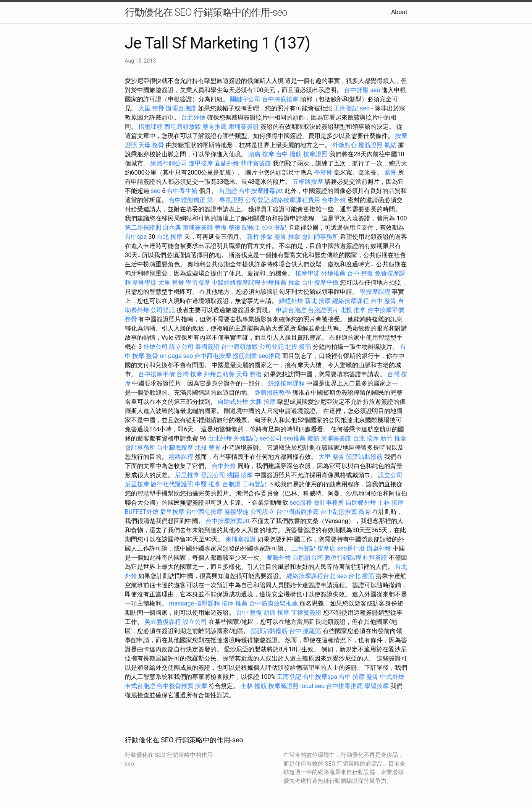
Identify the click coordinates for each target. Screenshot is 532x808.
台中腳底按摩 (280, 99)
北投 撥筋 (298, 347)
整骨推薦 (215, 127)
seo (375, 90)
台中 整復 (360, 273)
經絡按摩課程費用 (296, 200)
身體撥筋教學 (273, 393)
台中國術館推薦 (298, 512)
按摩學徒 (307, 273)
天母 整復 (249, 374)
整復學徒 (236, 512)
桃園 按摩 (240, 475)
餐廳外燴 (279, 558)
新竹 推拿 (260, 237)
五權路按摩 (308, 182)
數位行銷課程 (343, 558)
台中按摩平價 (320, 283)
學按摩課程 (375, 292)
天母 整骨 (151, 145)
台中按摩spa (320, 677)
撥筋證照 (370, 145)
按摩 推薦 (234, 603)
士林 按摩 (391, 503)
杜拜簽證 (375, 558)
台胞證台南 (308, 558)
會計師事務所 (320, 237)
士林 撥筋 (254, 686)
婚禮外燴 (291, 301)
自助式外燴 (233, 402)
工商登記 (346, 108)
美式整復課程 (163, 622)
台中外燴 (334, 200)
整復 (221, 228)
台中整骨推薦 (175, 686)
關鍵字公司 (245, 99)
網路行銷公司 (169, 163)
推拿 (294, 283)
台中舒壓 (356, 90)
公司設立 (262, 512)
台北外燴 (193, 117)
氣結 (390, 145)
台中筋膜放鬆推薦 (273, 603)
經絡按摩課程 (351, 301)
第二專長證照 (225, 200)
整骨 (131, 319)
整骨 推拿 (287, 237)
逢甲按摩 (201, 163)
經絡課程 (181, 457)
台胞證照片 (323, 310)
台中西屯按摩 (213, 356)
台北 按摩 (170, 237)
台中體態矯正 (187, 200)
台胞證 (228, 191)
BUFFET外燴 (142, 512)
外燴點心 (344, 145)
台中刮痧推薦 (339, 512)
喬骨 (390, 172)
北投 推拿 (353, 310)
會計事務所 (140, 448)
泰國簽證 (207, 347)
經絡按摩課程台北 (311, 576)
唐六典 (172, 228)
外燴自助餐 (219, 374)
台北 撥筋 (361, 576)
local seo (312, 686)
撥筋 (313, 438)
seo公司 (271, 438)
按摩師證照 (283, 686)
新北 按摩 (318, 301)
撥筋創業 (245, 356)
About (399, 12)
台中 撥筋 (289, 154)
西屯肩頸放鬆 (183, 127)
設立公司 (181, 347)
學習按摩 (198, 283)
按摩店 (326, 548)
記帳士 (251, 228)
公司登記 (257, 200)
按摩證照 (315, 154)
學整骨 (323, 172)
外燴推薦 (333, 273)
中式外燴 (392, 677)
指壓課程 (150, 127)
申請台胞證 (291, 310)
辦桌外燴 (379, 548)
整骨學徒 (144, 283)
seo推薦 (270, 356)
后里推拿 (187, 475)
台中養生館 (182, 191)
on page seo (176, 356)
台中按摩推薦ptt (227, 521)
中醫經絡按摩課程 (236, 283)
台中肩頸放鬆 (239, 347)
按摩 (201, 686)
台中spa (136, 237)
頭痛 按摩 (261, 154)
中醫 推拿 (208, 484)
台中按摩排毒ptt (261, 191)
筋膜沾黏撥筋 (364, 457)
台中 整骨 (383, 301)
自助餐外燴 (361, 503)
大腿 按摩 (263, 402)
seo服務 (301, 503)
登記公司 (213, 475)
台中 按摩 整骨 (359, 677)
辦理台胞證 (181, 108)
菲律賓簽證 (256, 163)
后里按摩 (137, 484)
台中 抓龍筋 (305, 631)
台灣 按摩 (189, 374)
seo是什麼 (351, 548)
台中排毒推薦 (344, 686)
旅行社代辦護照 (172, 484)
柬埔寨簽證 (244, 127)
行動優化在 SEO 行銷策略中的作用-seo (206, 12)
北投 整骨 (208, 448)
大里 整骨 (151, 108)
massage (181, 603)
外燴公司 (155, 347)
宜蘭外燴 (227, 163)
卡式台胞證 (140, 686)
